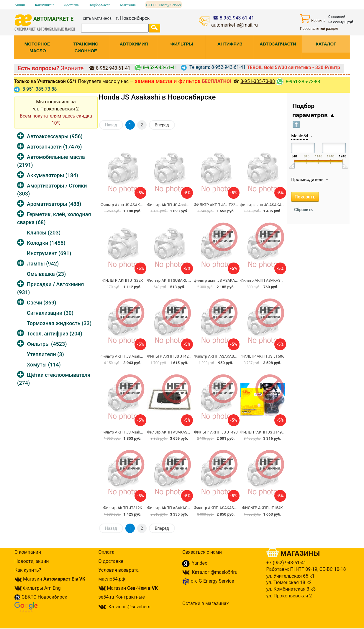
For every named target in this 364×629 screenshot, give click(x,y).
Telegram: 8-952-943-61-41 (213, 67)
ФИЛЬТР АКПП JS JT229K (217, 205)
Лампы (43, 264)
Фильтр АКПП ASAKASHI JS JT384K (226, 356)
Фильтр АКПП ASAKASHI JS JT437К (179, 508)
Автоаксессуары (55, 136)
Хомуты (44, 365)
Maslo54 (300, 136)
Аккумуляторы (53, 175)
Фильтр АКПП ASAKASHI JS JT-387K (226, 508)
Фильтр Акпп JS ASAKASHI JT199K (132, 205)
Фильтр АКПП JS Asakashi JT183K (131, 356)
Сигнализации (50, 313)
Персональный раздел (319, 29)
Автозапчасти (54, 147)
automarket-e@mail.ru (235, 25)
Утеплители (45, 354)
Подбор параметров (314, 115)
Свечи (41, 303)
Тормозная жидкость (59, 323)
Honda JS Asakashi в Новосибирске (157, 97)
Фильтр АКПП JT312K (123, 508)
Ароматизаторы (54, 204)
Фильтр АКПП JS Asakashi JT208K (131, 432)
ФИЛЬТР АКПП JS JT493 (216, 432)
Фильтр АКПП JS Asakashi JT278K (178, 205)
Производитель (307, 180)
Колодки (46, 243)
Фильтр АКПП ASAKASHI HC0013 (270, 280)
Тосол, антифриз (55, 334)
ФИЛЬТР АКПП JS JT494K (263, 432)
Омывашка (46, 274)
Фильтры (47, 344)
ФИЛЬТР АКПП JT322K (123, 280)
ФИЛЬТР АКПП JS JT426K (170, 356)
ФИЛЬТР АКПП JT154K (263, 508)
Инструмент (49, 253)
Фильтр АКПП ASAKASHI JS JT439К (179, 432)
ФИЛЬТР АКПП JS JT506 (263, 356)
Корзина (313, 19)
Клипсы (44, 233)
